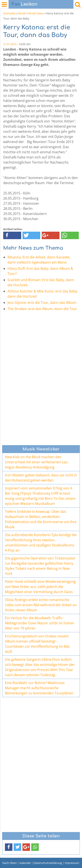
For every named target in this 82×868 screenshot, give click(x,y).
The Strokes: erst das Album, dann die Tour (42, 309)
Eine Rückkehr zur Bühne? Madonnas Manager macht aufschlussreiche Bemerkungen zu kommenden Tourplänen (39, 688)
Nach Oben (10, 863)
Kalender (25, 863)
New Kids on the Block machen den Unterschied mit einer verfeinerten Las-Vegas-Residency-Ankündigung (37, 462)
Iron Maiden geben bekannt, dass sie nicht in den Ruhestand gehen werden (41, 478)
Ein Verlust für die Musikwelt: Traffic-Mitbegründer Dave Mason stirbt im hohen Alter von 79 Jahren (40, 623)
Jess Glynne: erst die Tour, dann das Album (42, 303)
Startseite (9, 13)
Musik (22, 13)
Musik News (36, 13)
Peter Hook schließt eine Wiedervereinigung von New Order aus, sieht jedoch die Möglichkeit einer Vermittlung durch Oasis (40, 587)
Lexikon (25, 4)
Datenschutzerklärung (48, 863)
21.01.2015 (10, 44)
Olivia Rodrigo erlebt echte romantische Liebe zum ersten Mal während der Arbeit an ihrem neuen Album (41, 605)
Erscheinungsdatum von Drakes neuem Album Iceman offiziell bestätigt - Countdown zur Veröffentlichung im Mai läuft (37, 644)
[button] (12, 235)
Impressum (72, 863)
